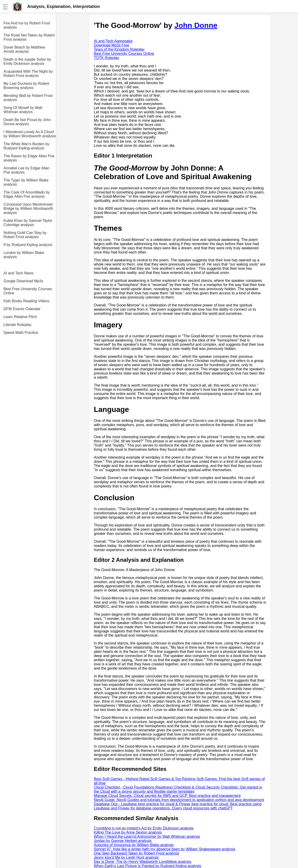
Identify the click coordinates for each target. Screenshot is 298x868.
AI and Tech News (19, 273)
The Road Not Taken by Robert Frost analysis (29, 37)
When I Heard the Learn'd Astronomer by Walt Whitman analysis (147, 837)
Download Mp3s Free (112, 45)
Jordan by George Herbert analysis (123, 841)
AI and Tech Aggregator (113, 41)
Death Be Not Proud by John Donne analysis (27, 122)
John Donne (196, 25)
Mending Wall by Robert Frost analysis (28, 98)
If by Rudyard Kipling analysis (28, 245)
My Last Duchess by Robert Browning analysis (26, 86)
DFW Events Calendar (22, 309)
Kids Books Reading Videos (26, 301)
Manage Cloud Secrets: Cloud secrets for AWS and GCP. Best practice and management (167, 796)
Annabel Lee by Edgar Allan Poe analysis (26, 170)
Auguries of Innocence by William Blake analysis (134, 845)
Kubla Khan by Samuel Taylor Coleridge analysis (28, 223)
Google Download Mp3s (23, 281)
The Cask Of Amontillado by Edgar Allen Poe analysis (27, 194)
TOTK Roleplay (107, 58)
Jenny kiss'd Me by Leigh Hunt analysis (126, 857)
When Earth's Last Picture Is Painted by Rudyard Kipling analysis (147, 866)
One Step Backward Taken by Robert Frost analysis (136, 853)
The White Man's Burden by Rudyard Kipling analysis (26, 146)
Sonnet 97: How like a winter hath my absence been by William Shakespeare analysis (164, 849)
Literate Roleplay (17, 325)
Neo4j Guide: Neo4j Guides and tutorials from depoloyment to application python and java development (179, 800)
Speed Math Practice (21, 333)
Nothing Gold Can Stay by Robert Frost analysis (25, 235)
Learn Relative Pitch (20, 317)
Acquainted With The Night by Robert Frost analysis (28, 74)
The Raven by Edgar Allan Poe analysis (29, 158)
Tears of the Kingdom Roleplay (119, 49)
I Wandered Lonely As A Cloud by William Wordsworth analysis (30, 134)
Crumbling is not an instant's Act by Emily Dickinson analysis (144, 828)
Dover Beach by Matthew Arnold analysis (24, 49)
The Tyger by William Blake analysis (26, 182)
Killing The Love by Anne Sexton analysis (128, 832)
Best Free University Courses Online (28, 291)
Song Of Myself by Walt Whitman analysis (23, 110)
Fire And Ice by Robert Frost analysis (27, 25)
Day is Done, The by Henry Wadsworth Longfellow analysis (143, 862)
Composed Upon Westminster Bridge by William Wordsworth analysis (28, 209)
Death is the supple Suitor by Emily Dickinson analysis (27, 61)
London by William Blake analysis (24, 255)
